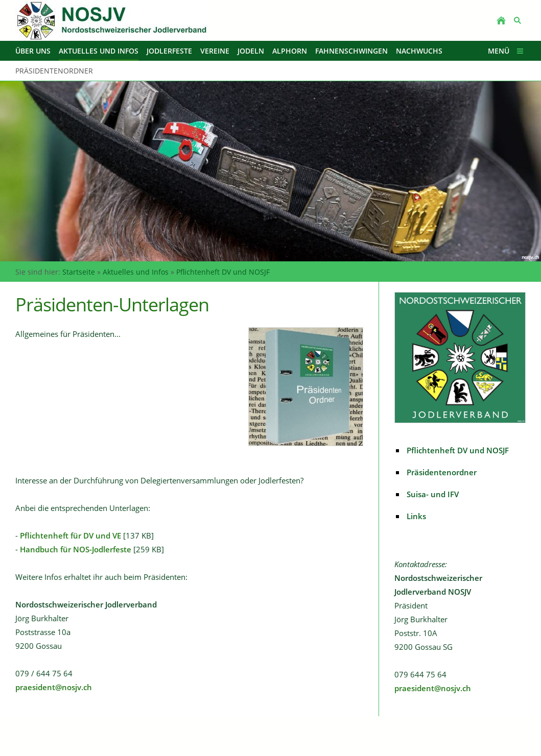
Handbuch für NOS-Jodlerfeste (76, 549)
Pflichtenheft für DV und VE (70, 535)
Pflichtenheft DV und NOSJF (223, 272)
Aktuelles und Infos (136, 272)
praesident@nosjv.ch (54, 687)
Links (416, 516)
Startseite (79, 272)
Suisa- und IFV (433, 494)
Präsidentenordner (442, 472)
